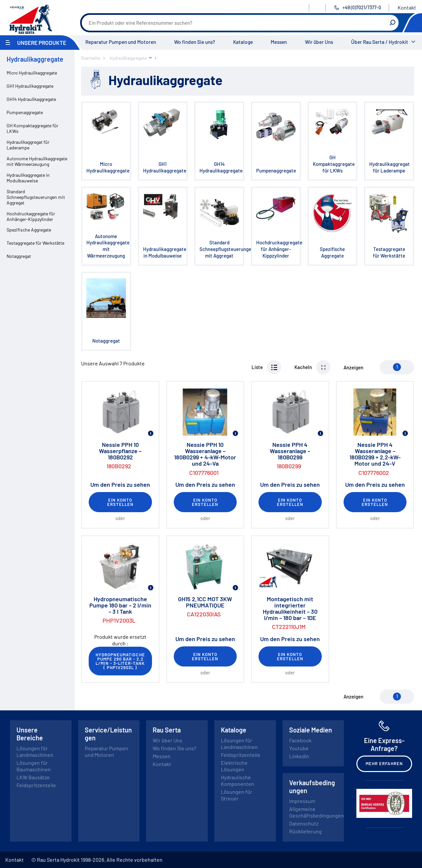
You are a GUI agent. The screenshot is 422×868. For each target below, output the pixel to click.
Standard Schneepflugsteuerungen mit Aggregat (36, 197)
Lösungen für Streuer (237, 795)
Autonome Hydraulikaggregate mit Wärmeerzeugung (37, 161)
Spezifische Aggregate (29, 230)
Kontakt (407, 7)
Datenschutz (304, 823)
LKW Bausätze (33, 777)
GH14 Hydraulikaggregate (31, 99)
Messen (279, 42)
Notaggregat (19, 256)
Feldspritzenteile (36, 785)
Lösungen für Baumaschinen (34, 766)
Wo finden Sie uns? (195, 42)
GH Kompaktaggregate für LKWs (32, 128)
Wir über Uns (319, 42)
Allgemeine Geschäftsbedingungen (316, 812)
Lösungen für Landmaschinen (35, 751)
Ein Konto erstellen (120, 502)
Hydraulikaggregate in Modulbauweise (28, 178)
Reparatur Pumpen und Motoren (121, 42)
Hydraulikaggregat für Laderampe (28, 145)
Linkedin (299, 756)
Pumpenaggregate (25, 112)
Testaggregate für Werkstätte (35, 243)
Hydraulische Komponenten (238, 780)
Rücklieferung (305, 831)
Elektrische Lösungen (234, 766)
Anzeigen (353, 367)
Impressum (302, 801)
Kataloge (243, 42)
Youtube (299, 748)
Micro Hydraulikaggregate (32, 73)
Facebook (300, 740)
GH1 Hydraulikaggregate (30, 86)
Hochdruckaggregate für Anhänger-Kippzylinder (31, 216)
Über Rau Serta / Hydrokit (380, 42)
